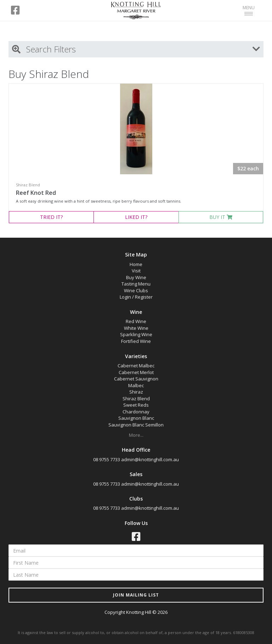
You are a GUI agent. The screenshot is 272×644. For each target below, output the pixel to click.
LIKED (136, 217)
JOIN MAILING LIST (136, 595)
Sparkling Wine (136, 334)
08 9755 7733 (107, 459)
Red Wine (136, 321)
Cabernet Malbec (136, 366)
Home (136, 264)
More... (136, 435)
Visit (136, 271)
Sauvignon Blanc (136, 418)
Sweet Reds (136, 405)
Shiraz (136, 392)
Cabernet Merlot (136, 372)
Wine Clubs (136, 290)
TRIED (51, 217)
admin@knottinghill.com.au (150, 459)
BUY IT (221, 217)
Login (125, 297)
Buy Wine (136, 277)
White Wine (136, 328)
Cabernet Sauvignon (136, 379)
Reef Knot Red (36, 193)
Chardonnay (136, 412)
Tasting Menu (136, 284)
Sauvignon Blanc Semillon (136, 425)
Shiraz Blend (136, 399)
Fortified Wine (136, 341)
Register (144, 297)
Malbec (136, 385)
